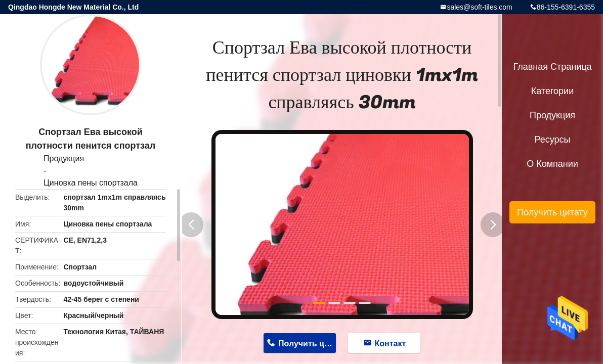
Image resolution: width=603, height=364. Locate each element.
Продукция (64, 158)
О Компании (552, 164)
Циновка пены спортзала (91, 183)
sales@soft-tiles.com (479, 7)
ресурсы (553, 140)
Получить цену (307, 344)
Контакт (391, 344)
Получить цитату (552, 212)
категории (552, 91)
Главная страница (552, 67)
